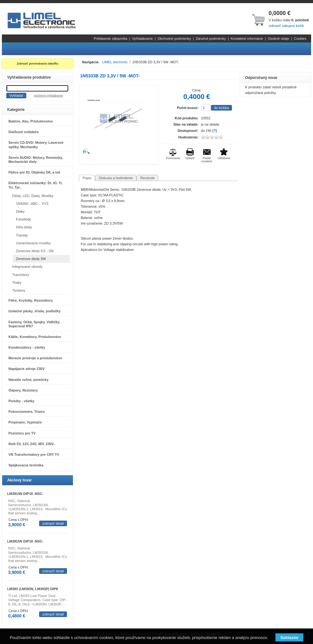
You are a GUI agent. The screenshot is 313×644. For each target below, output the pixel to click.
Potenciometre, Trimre (27, 412)
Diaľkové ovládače (24, 132)
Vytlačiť (190, 158)
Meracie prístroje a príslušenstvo (35, 358)
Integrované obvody (27, 267)
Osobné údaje (278, 39)
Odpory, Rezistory (23, 390)
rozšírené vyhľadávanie (48, 96)
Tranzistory (21, 275)
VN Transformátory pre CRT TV (34, 454)
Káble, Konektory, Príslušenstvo (35, 337)
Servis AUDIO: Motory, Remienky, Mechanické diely (36, 160)
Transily (22, 235)
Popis (87, 178)
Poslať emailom (207, 160)
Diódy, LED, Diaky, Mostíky (33, 196)
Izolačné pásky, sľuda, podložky (35, 311)
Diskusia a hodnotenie (116, 178)
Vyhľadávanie (142, 39)
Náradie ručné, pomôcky (28, 380)
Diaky (20, 211)
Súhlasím (289, 638)
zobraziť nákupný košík (286, 26)
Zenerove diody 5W (31, 259)
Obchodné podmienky (174, 39)
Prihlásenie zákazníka (111, 39)
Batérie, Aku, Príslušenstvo (31, 121)
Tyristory (19, 290)
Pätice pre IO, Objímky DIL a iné (34, 172)
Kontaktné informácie (247, 39)
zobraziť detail (53, 523)
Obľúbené (224, 158)
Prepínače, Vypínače (25, 422)
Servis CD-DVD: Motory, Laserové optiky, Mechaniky (36, 145)
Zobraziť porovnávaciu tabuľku (38, 64)
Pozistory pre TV (22, 433)
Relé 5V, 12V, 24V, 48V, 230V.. (32, 444)
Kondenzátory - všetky (27, 347)
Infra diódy (24, 227)
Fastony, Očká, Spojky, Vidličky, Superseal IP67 (34, 324)
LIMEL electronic (115, 62)
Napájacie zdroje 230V (27, 369)
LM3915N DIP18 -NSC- (25, 541)
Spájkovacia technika (26, 465)
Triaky (17, 283)
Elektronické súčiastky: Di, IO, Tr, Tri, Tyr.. (36, 185)
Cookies (300, 39)
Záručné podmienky (211, 39)
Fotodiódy (23, 219)
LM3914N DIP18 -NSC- (25, 494)
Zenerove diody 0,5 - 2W (35, 251)
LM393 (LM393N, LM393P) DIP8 (33, 589)
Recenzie (147, 178)
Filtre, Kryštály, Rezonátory (31, 300)
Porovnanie (173, 158)
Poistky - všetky (21, 401)
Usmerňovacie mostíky (33, 243)
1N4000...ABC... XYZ (32, 204)
